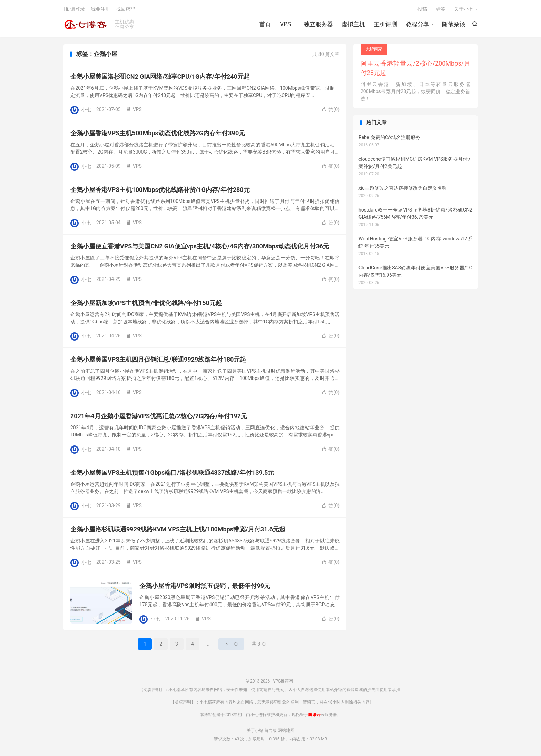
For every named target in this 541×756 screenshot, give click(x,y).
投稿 (422, 9)
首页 (265, 24)
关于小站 (255, 730)
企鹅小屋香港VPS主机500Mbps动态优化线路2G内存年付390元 (158, 133)
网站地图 (286, 730)
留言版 (270, 730)
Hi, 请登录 (74, 9)
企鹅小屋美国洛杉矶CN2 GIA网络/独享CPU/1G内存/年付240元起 (160, 76)
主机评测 (385, 24)
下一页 (231, 644)
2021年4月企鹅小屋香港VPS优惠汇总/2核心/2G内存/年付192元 (159, 416)
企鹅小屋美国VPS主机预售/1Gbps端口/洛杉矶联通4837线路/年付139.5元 (172, 473)
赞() (331, 109)
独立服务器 (318, 24)
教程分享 (417, 24)
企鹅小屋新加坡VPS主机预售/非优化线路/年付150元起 (146, 303)
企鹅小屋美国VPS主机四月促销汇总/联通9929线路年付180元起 (158, 359)
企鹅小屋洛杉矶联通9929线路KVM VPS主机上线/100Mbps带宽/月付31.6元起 (178, 529)
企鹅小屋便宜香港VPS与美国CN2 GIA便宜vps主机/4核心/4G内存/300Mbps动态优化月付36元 (200, 246)
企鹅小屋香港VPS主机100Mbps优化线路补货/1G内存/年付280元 (160, 190)
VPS (285, 24)
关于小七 (464, 9)
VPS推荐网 (85, 24)
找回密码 (126, 9)
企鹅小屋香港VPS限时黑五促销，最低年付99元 (205, 586)
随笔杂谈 (454, 24)
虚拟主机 (353, 24)
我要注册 (100, 9)
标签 (441, 9)
